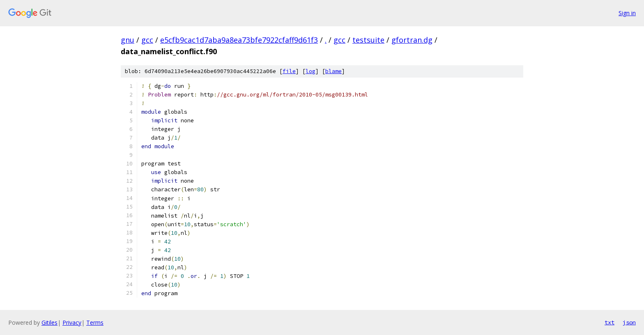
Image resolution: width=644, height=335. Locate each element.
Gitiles (49, 322)
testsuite (368, 40)
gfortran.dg (412, 40)
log (310, 71)
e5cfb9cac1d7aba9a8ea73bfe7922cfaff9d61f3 (239, 40)
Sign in (627, 13)
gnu (128, 40)
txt (609, 322)
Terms (95, 322)
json (629, 322)
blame (333, 71)
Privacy (72, 322)
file (289, 71)
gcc (147, 40)
